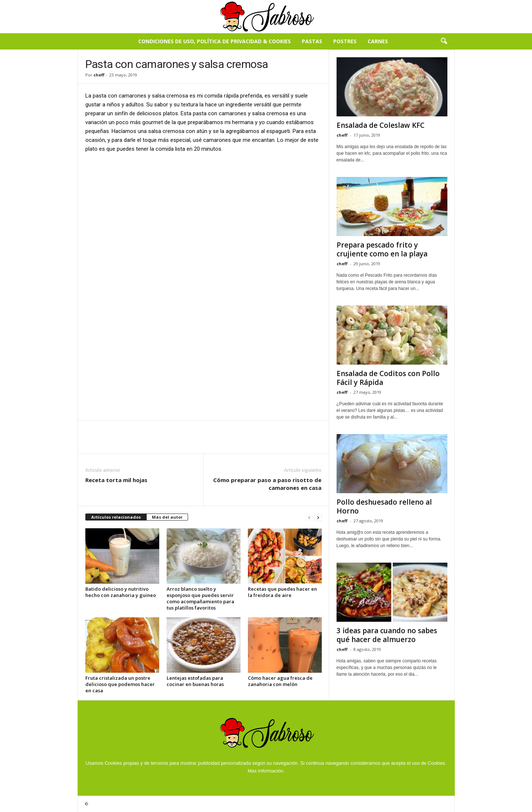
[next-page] (318, 517)
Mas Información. (266, 771)
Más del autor (167, 517)
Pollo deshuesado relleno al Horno (384, 506)
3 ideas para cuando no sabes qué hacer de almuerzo (387, 635)
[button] (444, 41)
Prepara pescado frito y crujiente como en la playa (382, 249)
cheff (99, 75)
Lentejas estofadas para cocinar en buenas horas (195, 681)
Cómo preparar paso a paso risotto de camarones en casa (267, 484)
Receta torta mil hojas (116, 480)
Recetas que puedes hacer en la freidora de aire (282, 592)
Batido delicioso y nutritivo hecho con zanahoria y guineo (121, 592)
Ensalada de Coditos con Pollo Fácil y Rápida (388, 378)
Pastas (312, 41)
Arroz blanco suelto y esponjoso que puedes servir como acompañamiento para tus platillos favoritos (200, 598)
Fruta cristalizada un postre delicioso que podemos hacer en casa (120, 684)
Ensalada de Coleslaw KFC (381, 125)
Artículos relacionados (116, 517)
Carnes (378, 41)
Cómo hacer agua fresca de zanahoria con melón (280, 681)
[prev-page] (309, 517)
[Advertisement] (204, 214)
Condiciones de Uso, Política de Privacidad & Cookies (214, 41)
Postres (345, 41)
